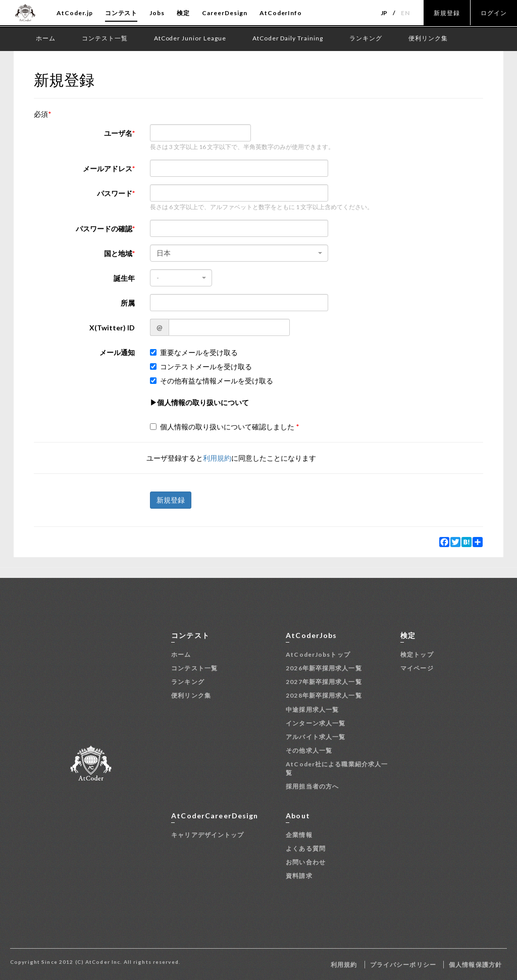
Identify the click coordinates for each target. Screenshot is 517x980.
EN (405, 13)
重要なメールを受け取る (194, 352)
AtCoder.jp (75, 13)
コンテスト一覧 (194, 668)
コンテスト (121, 13)
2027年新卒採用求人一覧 (324, 682)
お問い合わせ (306, 862)
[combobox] (239, 253)
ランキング (188, 682)
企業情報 (299, 835)
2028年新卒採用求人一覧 (324, 695)
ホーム (181, 654)
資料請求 (299, 876)
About (298, 816)
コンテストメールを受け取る (201, 366)
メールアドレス (108, 168)
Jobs (157, 13)
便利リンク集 (191, 695)
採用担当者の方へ (312, 786)
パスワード (115, 193)
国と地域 (118, 253)
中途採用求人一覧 (312, 709)
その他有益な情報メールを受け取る (212, 381)
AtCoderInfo (281, 13)
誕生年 (124, 278)
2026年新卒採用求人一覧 (324, 668)
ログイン (494, 13)
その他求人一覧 (309, 750)
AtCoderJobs (311, 635)
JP (384, 13)
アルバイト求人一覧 (316, 737)
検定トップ (417, 654)
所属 (128, 303)
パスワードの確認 (104, 229)
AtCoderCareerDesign (215, 816)
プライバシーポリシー (403, 965)
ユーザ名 (118, 133)
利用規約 (217, 458)
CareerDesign (225, 13)
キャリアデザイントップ (208, 835)
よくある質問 (306, 848)
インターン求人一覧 (316, 723)
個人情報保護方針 (475, 965)
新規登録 (447, 13)
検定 (183, 13)
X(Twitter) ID (112, 328)
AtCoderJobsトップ (318, 654)
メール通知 (117, 352)
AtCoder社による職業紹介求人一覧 (337, 768)
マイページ (417, 668)
